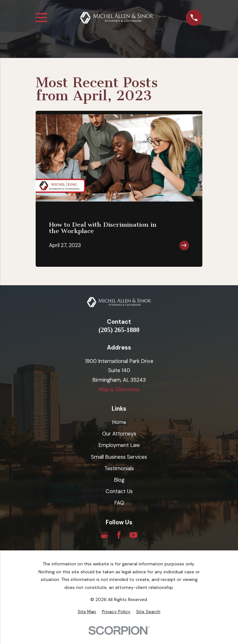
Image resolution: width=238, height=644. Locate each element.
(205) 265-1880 (119, 330)
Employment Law (119, 445)
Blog (119, 480)
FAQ (119, 503)
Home (119, 422)
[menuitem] (87, 612)
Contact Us (119, 491)
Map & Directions (119, 389)
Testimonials (119, 468)
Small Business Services (119, 457)
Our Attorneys (119, 434)
